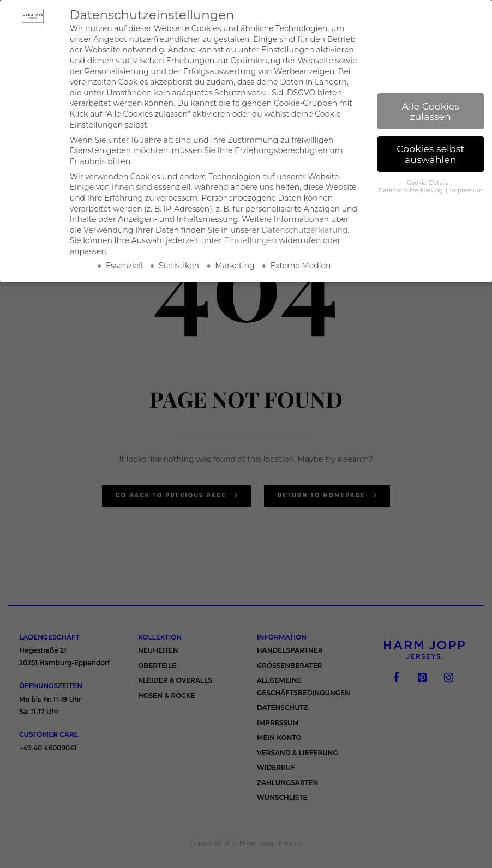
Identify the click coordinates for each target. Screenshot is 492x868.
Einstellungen (250, 240)
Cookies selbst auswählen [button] (430, 154)
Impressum (466, 191)
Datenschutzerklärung (305, 230)
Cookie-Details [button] (428, 183)
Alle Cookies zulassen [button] (431, 111)
